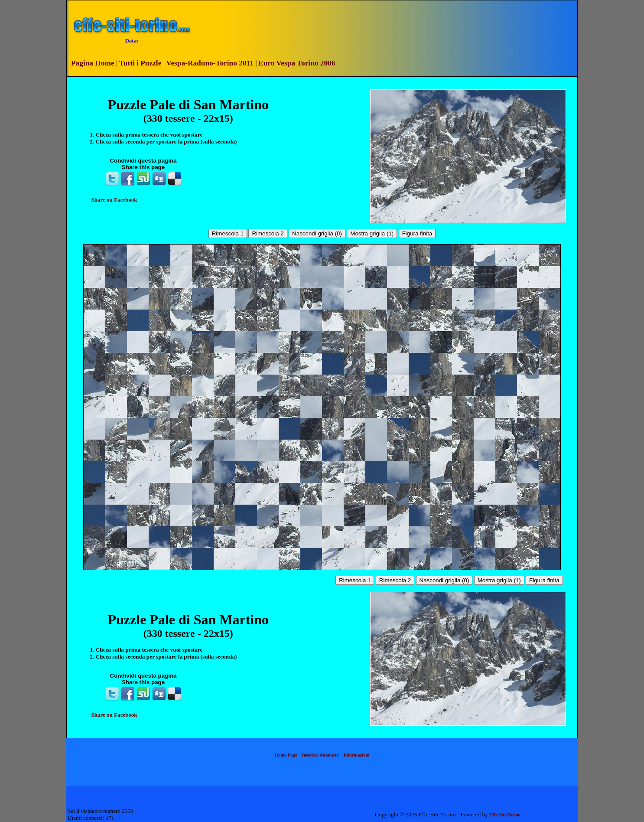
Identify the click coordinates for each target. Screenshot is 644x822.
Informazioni (357, 755)
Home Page (286, 755)
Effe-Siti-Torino (505, 815)
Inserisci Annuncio (320, 755)
